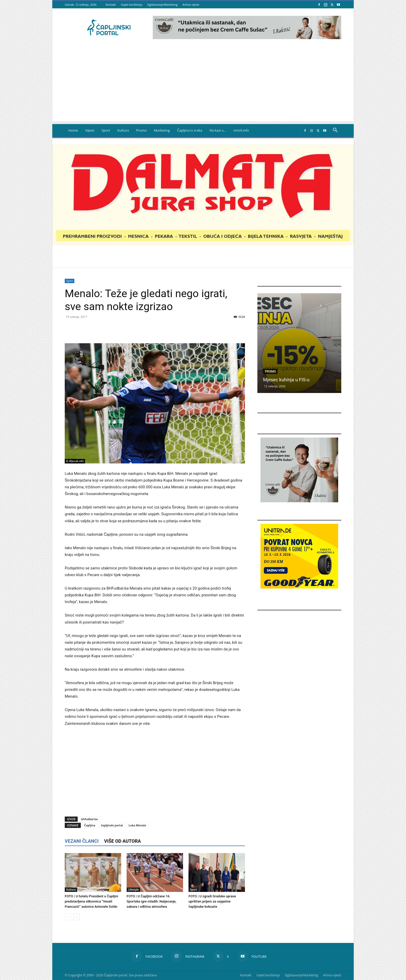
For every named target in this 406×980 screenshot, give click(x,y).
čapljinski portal (112, 825)
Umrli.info (241, 130)
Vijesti (90, 130)
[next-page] (76, 917)
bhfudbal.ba (89, 819)
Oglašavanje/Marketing (162, 5)
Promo (142, 130)
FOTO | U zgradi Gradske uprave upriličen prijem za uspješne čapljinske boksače (212, 901)
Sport (106, 130)
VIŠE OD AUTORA (122, 841)
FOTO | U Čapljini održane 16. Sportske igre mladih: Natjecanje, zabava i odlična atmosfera (151, 901)
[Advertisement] (203, 85)
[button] (335, 131)
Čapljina (90, 825)
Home (73, 130)
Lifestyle (133, 890)
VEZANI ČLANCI (82, 841)
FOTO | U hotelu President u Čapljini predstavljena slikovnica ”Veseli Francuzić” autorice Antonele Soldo (91, 901)
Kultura (123, 130)
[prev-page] (68, 917)
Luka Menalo (137, 825)
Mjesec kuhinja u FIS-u (286, 380)
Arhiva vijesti (191, 5)
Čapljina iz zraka (190, 130)
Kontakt (111, 5)
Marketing (162, 130)
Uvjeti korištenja (131, 5)
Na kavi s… (218, 130)
